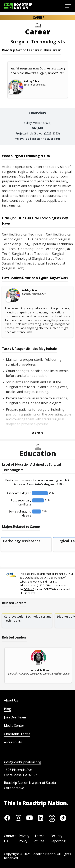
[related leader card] (38, 665)
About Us (11, 700)
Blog (7, 709)
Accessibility (13, 742)
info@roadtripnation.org (22, 762)
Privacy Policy (24, 838)
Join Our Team (15, 717)
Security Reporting (58, 838)
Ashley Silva (30, 290)
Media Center (14, 725)
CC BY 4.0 (29, 589)
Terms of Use (39, 838)
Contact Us (10, 838)
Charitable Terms (17, 734)
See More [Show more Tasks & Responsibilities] (37, 433)
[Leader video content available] (13, 295)
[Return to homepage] (18, 6)
